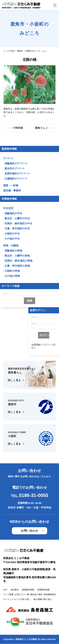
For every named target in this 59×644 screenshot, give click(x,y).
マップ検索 (8, 595)
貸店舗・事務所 (12, 191)
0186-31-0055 (34, 496)
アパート (8, 158)
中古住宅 (8, 208)
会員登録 (36, 345)
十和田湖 (16, 128)
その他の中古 (12, 239)
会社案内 (15, 590)
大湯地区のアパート (16, 179)
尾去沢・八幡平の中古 (17, 219)
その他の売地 (12, 276)
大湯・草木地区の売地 (17, 266)
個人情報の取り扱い (43, 600)
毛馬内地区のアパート (17, 174)
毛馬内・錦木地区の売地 (18, 261)
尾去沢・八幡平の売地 (17, 256)
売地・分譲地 (11, 246)
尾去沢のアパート (15, 169)
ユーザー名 (34, 317)
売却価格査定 (50, 595)
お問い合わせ (30, 531)
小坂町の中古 (12, 234)
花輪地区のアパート (16, 164)
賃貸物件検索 (28, 590)
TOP (5, 590)
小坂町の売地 (12, 271)
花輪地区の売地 (13, 251)
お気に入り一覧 (22, 595)
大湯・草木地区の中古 (17, 229)
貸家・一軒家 (11, 186)
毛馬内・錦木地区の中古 (18, 224)
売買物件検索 (43, 590)
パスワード (34, 324)
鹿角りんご (43, 128)
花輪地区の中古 (13, 213)
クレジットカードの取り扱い (17, 600)
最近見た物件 (36, 595)
